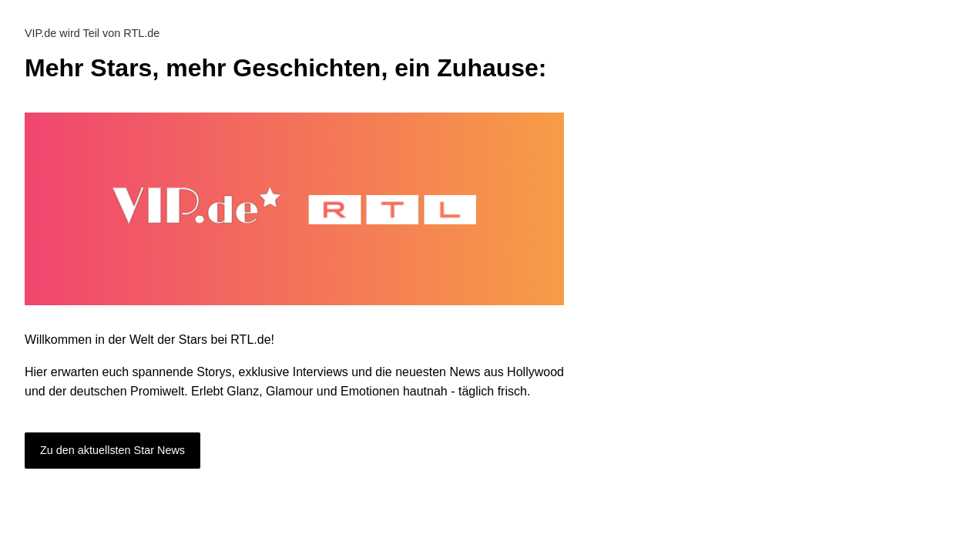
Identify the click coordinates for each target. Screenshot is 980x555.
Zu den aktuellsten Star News (112, 450)
